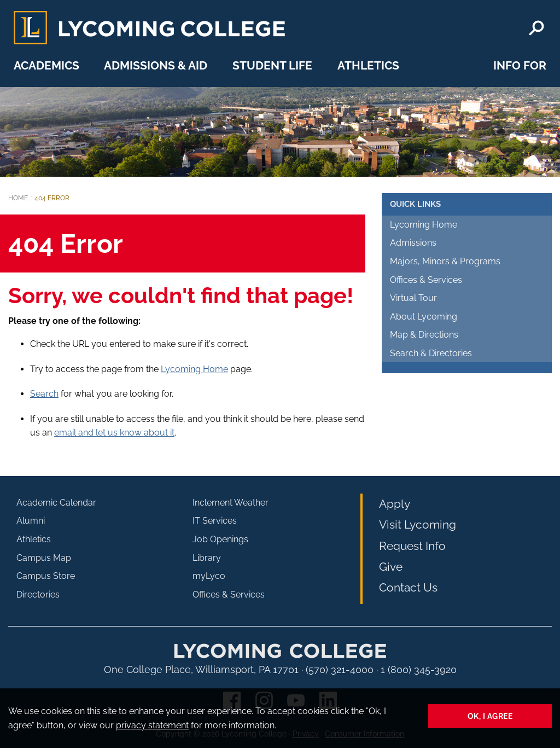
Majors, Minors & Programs (445, 261)
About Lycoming (424, 317)
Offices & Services (426, 280)
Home (18, 198)
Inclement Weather (231, 503)
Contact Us (408, 587)
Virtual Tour (413, 298)
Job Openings (220, 539)
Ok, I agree (490, 716)
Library (207, 558)
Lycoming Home (194, 369)
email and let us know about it (114, 433)
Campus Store (46, 576)
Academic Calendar (56, 503)
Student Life (272, 65)
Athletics (368, 65)
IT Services (215, 521)
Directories (38, 595)
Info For (520, 65)
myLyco (209, 576)
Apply (395, 504)
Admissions (413, 243)
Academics (46, 65)
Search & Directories (431, 353)
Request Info (412, 546)
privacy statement (152, 725)
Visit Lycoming (418, 524)
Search (44, 394)
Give (391, 567)
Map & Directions (424, 335)
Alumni (31, 521)
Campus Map (44, 558)
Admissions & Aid (156, 65)
